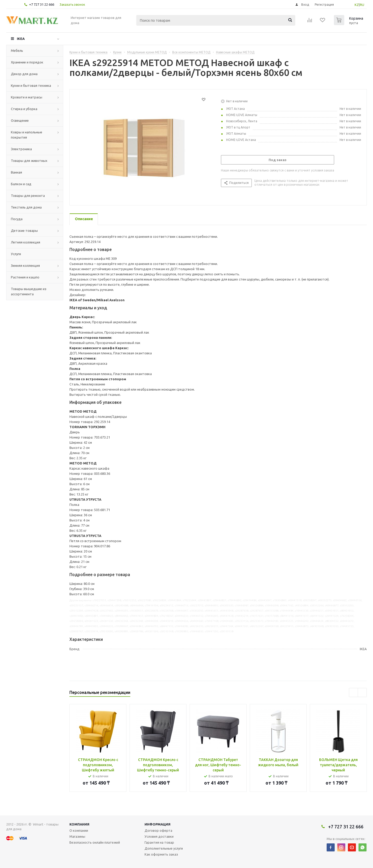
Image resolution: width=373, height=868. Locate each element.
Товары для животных (29, 161)
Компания (79, 824)
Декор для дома (24, 74)
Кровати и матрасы (27, 97)
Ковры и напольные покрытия (27, 135)
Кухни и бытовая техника (31, 85)
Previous (353, 693)
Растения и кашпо (25, 277)
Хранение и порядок (27, 62)
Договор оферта (158, 830)
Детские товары (24, 231)
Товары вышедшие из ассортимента (29, 291)
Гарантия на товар (159, 842)
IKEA (21, 39)
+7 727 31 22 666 (42, 4)
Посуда (17, 219)
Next (362, 693)
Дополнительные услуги (164, 848)
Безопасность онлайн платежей (95, 842)
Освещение (20, 120)
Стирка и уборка (24, 109)
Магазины (77, 836)
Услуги (16, 254)
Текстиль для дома (26, 207)
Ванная (16, 172)
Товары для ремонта (28, 196)
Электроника (21, 149)
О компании (79, 830)
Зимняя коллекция (25, 266)
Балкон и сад (21, 184)
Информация (157, 824)
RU (362, 5)
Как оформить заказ (161, 854)
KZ (357, 5)
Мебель (17, 51)
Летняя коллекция (26, 242)
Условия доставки (159, 836)
